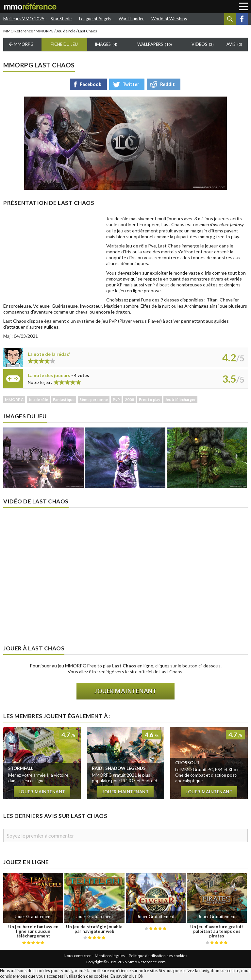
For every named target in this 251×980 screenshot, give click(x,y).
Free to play (150, 400)
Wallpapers (155, 45)
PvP (116, 400)
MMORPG (45, 32)
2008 (129, 400)
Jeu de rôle (66, 32)
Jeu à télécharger (180, 400)
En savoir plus (124, 977)
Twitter (131, 85)
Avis (234, 45)
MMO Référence (18, 32)
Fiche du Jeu (64, 45)
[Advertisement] (52, 258)
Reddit (167, 85)
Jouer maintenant (125, 692)
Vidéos (203, 45)
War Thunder (131, 19)
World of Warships (169, 19)
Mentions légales (110, 957)
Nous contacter (77, 957)
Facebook (242, 19)
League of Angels (95, 19)
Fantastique (64, 400)
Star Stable (61, 19)
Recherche (230, 19)
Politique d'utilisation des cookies (158, 957)
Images (106, 45)
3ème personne (94, 400)
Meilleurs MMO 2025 (24, 19)
